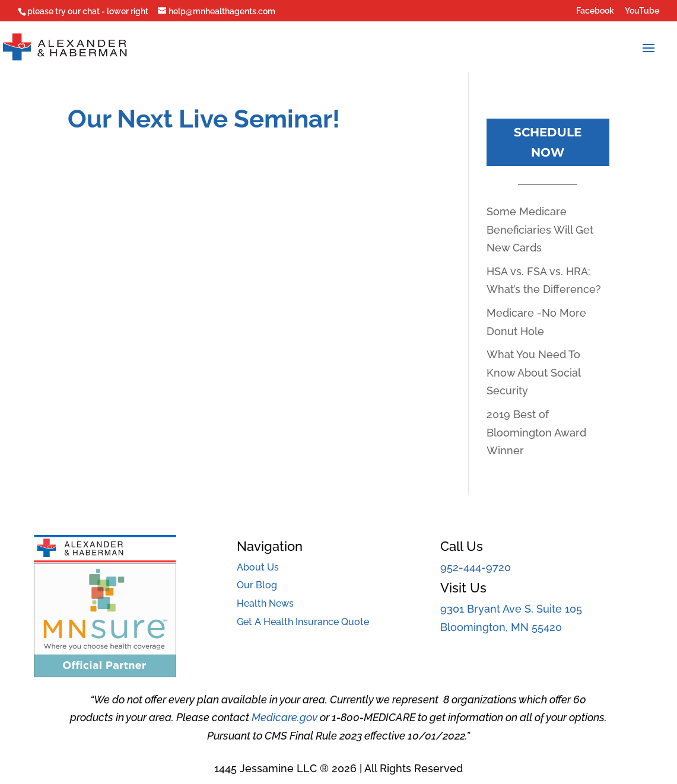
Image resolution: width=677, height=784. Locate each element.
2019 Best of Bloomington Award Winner (536, 432)
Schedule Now (548, 142)
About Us (258, 567)
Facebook (595, 11)
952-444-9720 (476, 567)
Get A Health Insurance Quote (303, 622)
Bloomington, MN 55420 (501, 627)
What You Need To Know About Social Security (533, 372)
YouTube (642, 11)
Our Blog (257, 585)
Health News (265, 603)
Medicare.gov (285, 717)
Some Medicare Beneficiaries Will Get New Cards (540, 230)
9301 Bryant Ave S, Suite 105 (511, 609)
